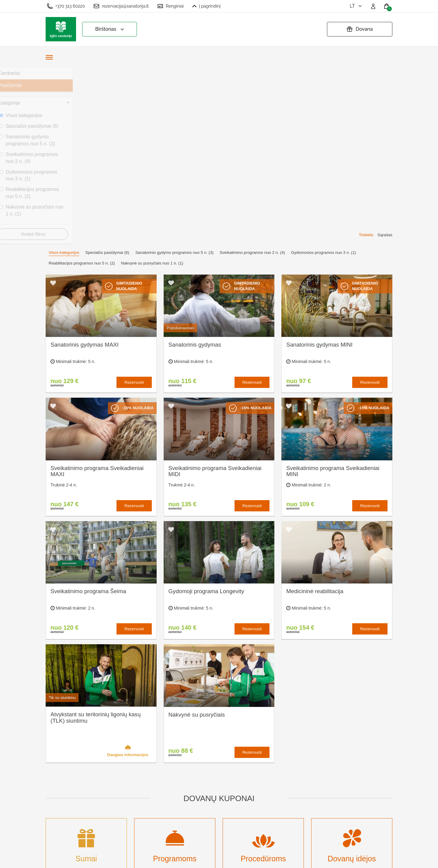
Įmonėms (145, 793)
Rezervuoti (134, 205)
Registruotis (148, 823)
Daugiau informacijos (128, 573)
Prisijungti (145, 833)
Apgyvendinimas (153, 773)
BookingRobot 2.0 (376, 859)
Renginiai (170, 6)
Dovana (360, 29)
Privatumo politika (221, 766)
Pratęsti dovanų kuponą (227, 776)
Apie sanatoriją (151, 746)
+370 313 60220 (66, 6)
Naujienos (146, 803)
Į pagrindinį (206, 6)
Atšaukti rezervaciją (222, 786)
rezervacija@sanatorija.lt (121, 6)
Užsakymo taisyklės (223, 756)
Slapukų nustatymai (223, 746)
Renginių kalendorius (157, 783)
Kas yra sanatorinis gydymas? (155, 759)
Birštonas (110, 29)
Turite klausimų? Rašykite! (312, 769)
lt (356, 6)
